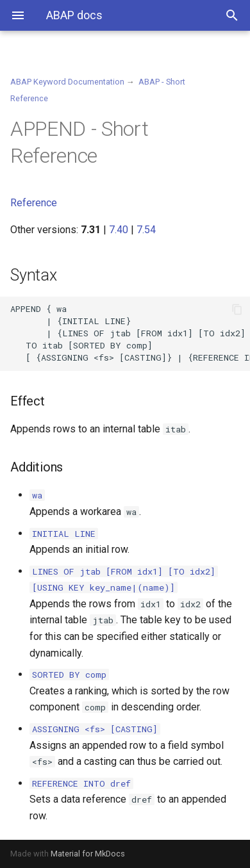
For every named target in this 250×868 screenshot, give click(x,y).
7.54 (146, 230)
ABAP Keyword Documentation (67, 82)
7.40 (119, 230)
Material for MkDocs (88, 854)
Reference (34, 203)
